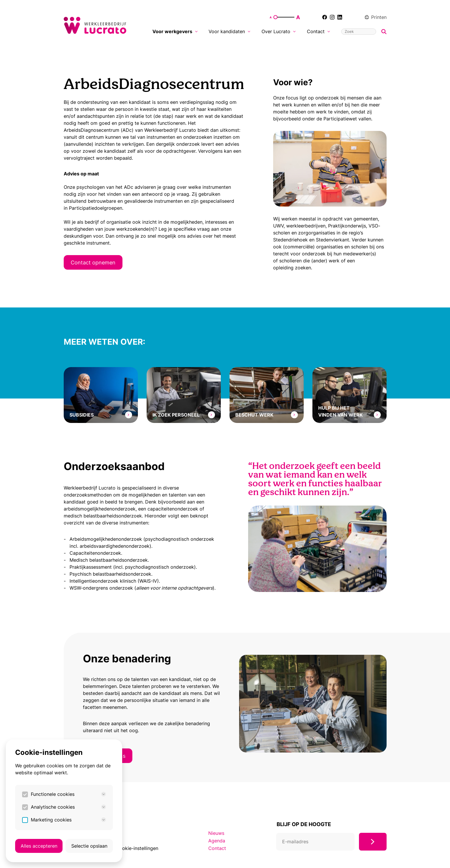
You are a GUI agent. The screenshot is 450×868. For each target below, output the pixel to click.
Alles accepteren (39, 846)
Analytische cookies (68, 807)
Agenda (217, 841)
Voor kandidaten (229, 31)
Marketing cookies (68, 820)
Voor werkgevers (175, 31)
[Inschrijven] (373, 842)
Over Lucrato (279, 31)
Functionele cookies (68, 794)
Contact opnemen (93, 262)
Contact (318, 31)
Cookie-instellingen (137, 848)
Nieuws (216, 833)
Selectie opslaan (89, 846)
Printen (375, 17)
